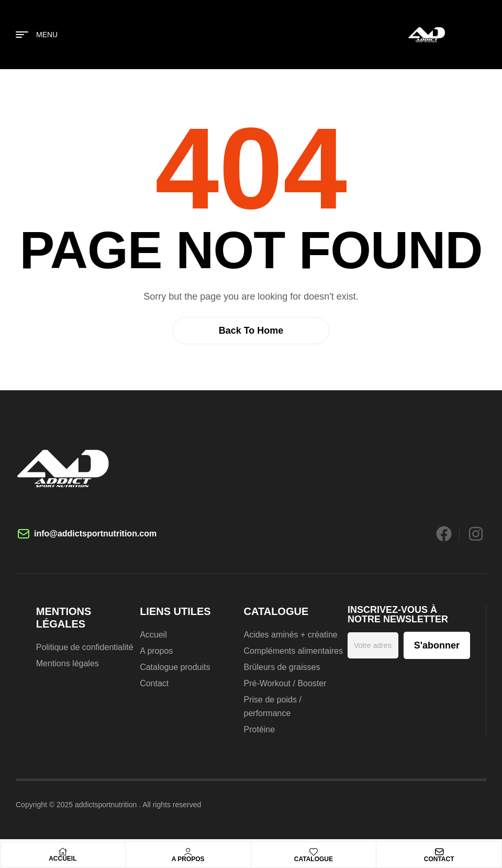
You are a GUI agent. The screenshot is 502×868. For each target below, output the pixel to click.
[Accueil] (63, 852)
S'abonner (437, 645)
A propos (188, 859)
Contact (439, 859)
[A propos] (188, 852)
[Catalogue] (314, 852)
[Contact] (439, 852)
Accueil (63, 859)
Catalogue (314, 859)
